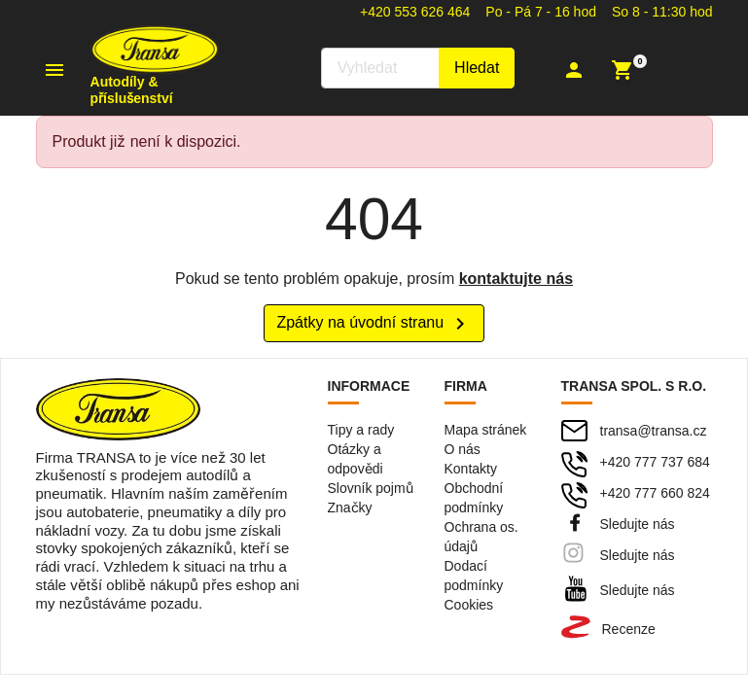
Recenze (629, 629)
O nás (463, 449)
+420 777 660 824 (655, 493)
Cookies (469, 605)
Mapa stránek (486, 430)
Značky (350, 507)
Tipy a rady (361, 430)
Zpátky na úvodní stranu (374, 324)
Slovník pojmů (371, 488)
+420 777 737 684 (655, 462)
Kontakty (471, 469)
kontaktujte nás (516, 279)
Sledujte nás (638, 524)
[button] (576, 70)
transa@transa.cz (654, 431)
